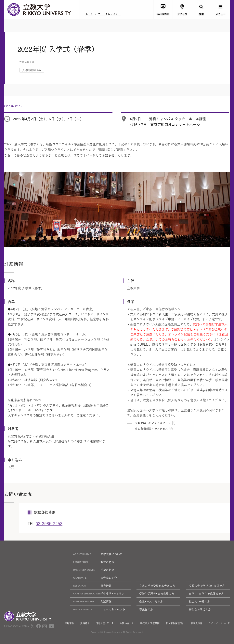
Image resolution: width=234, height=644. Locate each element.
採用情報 (69, 623)
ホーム (89, 14)
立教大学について (96, 554)
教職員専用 (197, 623)
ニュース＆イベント (109, 14)
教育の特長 (92, 562)
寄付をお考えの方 (200, 609)
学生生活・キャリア (97, 594)
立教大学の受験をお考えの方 (157, 586)
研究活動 (91, 586)
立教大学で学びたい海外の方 (207, 586)
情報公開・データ (105, 623)
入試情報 (91, 601)
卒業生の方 (146, 609)
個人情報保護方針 (175, 623)
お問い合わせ (127, 623)
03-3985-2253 (49, 523)
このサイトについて (219, 623)
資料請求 (85, 623)
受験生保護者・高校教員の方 (157, 593)
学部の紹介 (92, 570)
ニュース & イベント (98, 609)
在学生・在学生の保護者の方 (206, 593)
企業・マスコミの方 (151, 601)
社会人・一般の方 (199, 601)
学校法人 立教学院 (150, 623)
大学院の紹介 (94, 578)
